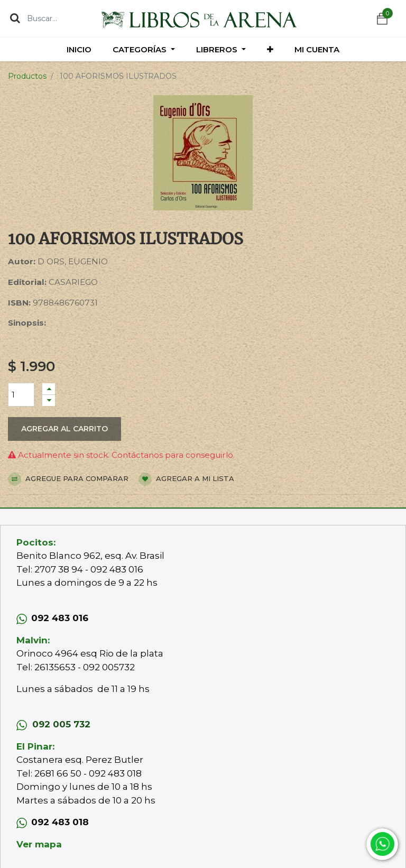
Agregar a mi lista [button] (186, 479)
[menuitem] (79, 49)
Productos (27, 76)
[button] (270, 49)
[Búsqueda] (15, 18)
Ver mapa (39, 844)
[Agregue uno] (49, 389)
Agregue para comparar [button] (68, 479)
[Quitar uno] (49, 400)
